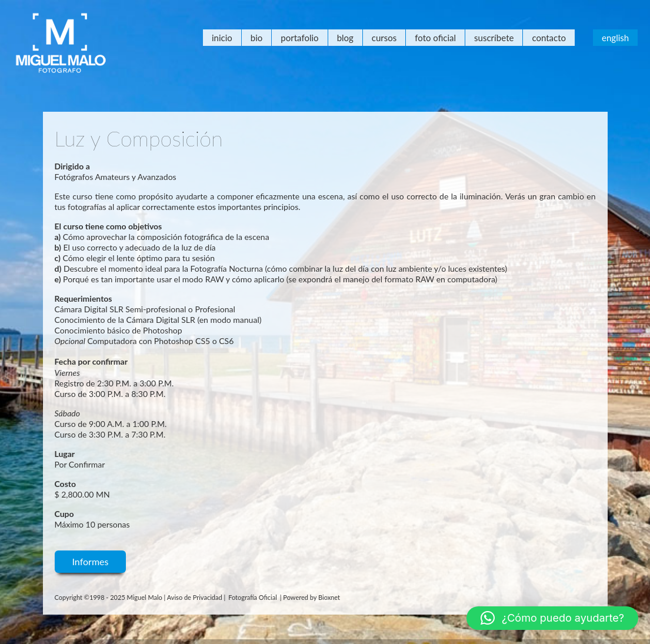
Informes (91, 561)
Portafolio (299, 38)
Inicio (222, 38)
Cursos (384, 38)
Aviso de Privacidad (195, 597)
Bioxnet (329, 597)
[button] (552, 618)
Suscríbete (494, 38)
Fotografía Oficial (253, 597)
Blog (345, 38)
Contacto (549, 38)
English (615, 38)
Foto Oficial (435, 38)
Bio (257, 38)
